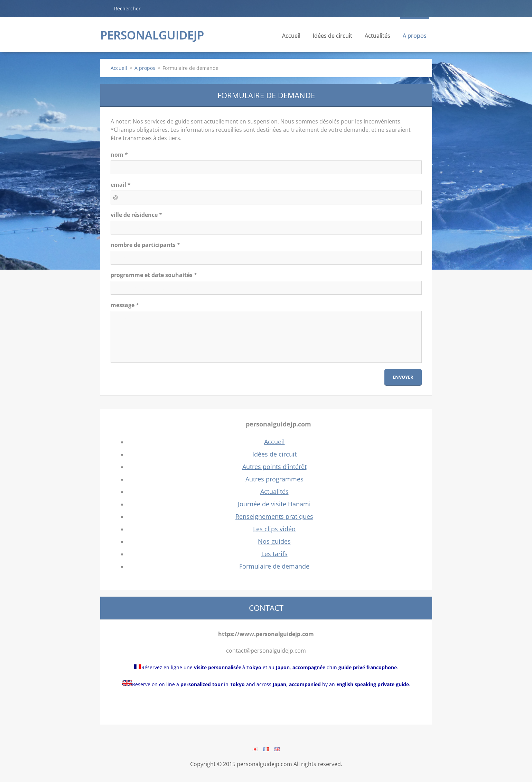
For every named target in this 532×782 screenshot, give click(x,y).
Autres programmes (274, 479)
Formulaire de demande (274, 566)
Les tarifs (274, 554)
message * (125, 305)
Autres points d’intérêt (274, 467)
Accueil (291, 36)
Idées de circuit (333, 38)
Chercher (104, 8)
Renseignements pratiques (274, 516)
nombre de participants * (145, 245)
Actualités (377, 38)
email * (121, 185)
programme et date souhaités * (154, 275)
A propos (415, 38)
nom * (119, 155)
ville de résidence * (136, 215)
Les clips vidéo (274, 529)
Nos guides (274, 541)
